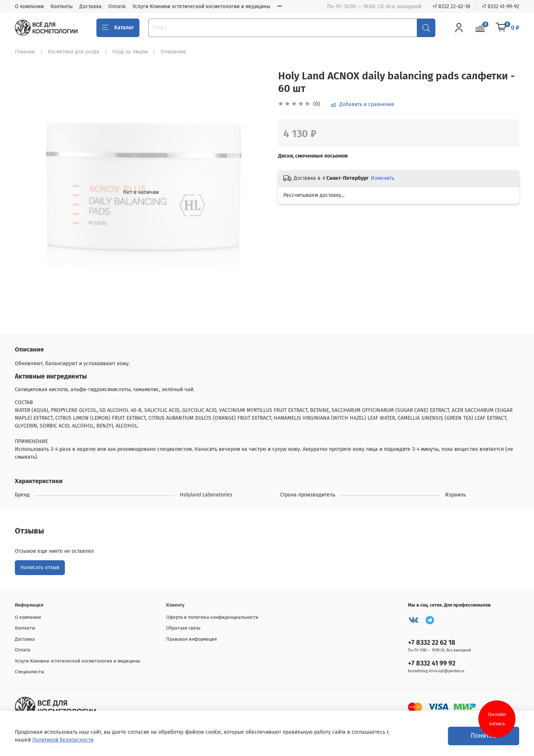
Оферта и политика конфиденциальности (212, 617)
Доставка (90, 6)
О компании (29, 6)
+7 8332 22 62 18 (432, 643)
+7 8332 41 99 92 (432, 663)
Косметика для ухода (74, 52)
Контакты (62, 6)
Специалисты (29, 672)
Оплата (117, 6)
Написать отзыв (40, 567)
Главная (25, 52)
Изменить (383, 178)
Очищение (173, 52)
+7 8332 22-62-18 (451, 6)
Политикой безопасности (63, 740)
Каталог (118, 28)
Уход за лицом (130, 52)
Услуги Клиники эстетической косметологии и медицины (201, 6)
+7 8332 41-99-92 (500, 6)
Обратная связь (183, 628)
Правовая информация (192, 639)
